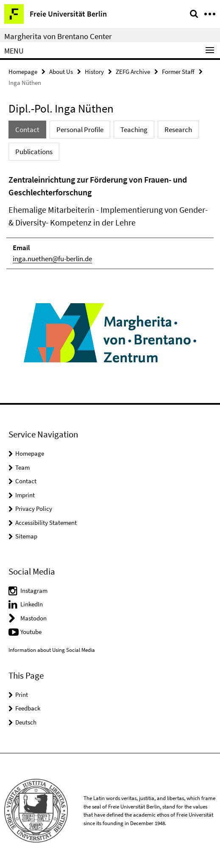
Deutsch (26, 722)
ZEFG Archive (133, 72)
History (94, 72)
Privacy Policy (34, 509)
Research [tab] (178, 130)
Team (22, 467)
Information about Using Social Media (52, 650)
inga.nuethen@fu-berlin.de (52, 259)
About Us (61, 72)
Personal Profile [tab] (80, 130)
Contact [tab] (27, 130)
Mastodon (33, 618)
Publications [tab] (34, 152)
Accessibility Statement (46, 523)
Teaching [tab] (134, 130)
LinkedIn (32, 604)
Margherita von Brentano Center (58, 36)
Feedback (28, 708)
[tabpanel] (110, 221)
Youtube (31, 632)
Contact (26, 481)
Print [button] (22, 695)
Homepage (23, 72)
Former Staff (178, 72)
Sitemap (26, 536)
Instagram (34, 590)
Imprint (25, 495)
